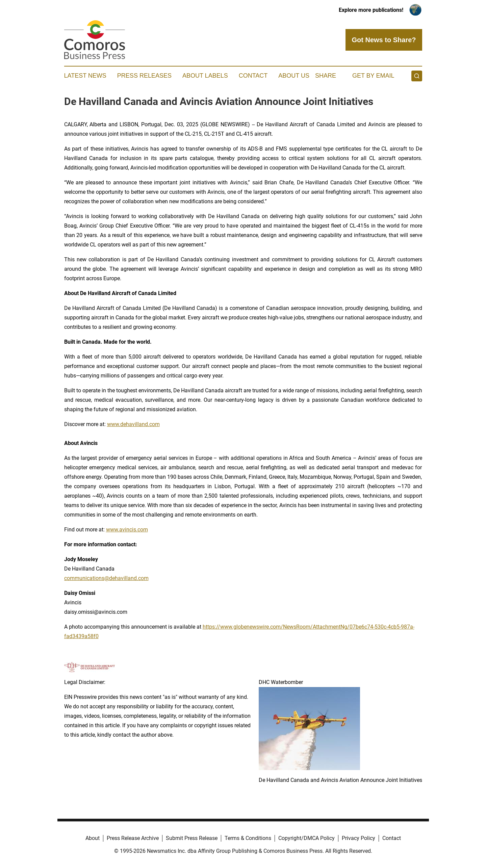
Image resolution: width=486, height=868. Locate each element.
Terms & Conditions (248, 838)
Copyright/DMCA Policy (306, 838)
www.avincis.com (127, 530)
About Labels (205, 76)
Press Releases (144, 76)
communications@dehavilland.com (106, 578)
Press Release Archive (133, 838)
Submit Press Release (192, 838)
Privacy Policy (359, 838)
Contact (253, 76)
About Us (294, 76)
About (93, 838)
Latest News (85, 76)
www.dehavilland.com (133, 424)
